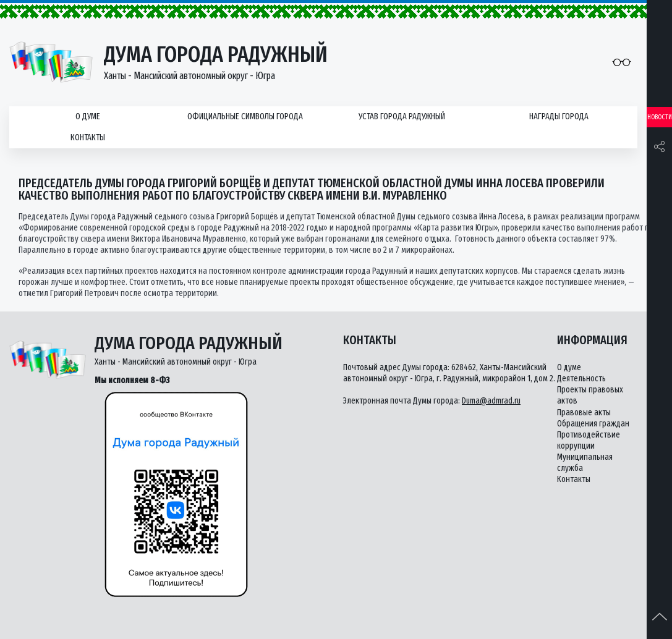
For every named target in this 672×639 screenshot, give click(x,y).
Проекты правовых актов (590, 395)
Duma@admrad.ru (491, 401)
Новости (660, 117)
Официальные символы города (245, 116)
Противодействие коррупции (589, 440)
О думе (88, 116)
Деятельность (581, 379)
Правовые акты (584, 413)
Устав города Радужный (402, 116)
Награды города (559, 116)
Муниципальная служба (585, 463)
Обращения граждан (593, 424)
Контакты (88, 138)
